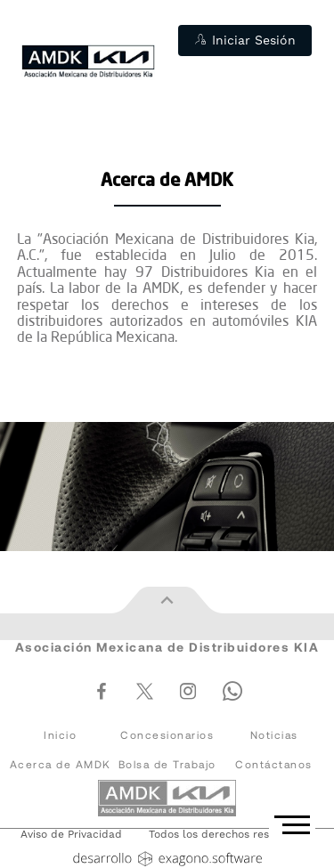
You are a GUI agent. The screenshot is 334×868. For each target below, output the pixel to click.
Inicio (60, 735)
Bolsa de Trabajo (167, 764)
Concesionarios (167, 735)
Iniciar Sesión (245, 40)
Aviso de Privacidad (71, 835)
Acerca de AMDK (61, 764)
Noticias (274, 735)
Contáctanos (274, 764)
